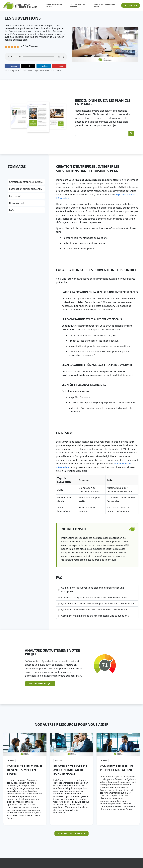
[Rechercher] (131, 133)
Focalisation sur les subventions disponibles (34, 189)
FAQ (11, 210)
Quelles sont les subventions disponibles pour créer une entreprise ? (93, 589)
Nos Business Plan (54, 5)
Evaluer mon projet (40, 683)
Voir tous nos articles (71, 833)
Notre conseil (17, 203)
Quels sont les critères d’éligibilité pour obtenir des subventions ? (98, 603)
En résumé (15, 196)
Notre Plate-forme (77, 5)
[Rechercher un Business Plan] (105, 133)
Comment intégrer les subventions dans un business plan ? (94, 597)
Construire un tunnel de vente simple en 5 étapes (25, 770)
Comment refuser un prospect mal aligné (117, 768)
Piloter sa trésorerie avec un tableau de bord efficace (70, 770)
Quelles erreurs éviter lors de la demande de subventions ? (94, 609)
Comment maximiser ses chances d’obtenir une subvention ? (95, 616)
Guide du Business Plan (105, 5)
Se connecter (131, 5)
